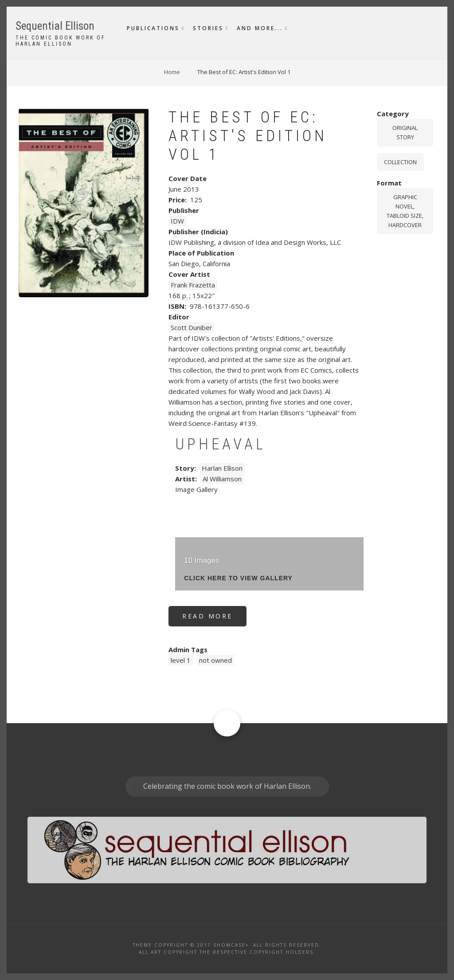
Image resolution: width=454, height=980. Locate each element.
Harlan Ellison (222, 468)
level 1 (181, 660)
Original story (405, 132)
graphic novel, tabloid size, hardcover (405, 211)
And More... (260, 28)
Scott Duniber (192, 327)
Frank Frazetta (193, 285)
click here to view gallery (238, 578)
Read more (214, 619)
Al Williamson (222, 479)
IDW (177, 221)
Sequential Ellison (55, 26)
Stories (208, 28)
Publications (153, 28)
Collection (400, 162)
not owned (215, 660)
